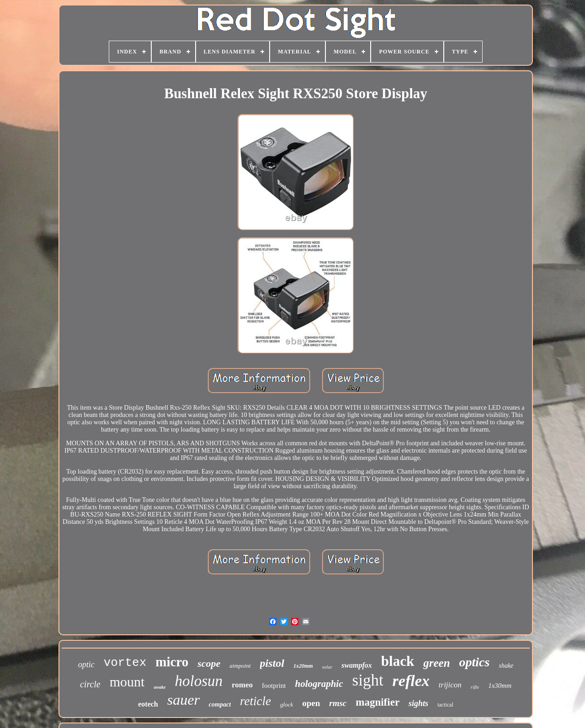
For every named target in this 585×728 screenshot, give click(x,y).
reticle (255, 701)
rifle (475, 687)
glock (287, 704)
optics (475, 662)
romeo (242, 685)
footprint (274, 686)
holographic (319, 684)
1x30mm (500, 686)
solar (327, 667)
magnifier (378, 702)
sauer (183, 700)
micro (172, 662)
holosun (199, 681)
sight (368, 680)
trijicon (450, 685)
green (436, 663)
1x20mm (303, 666)
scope (209, 663)
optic (86, 665)
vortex (125, 663)
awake (160, 687)
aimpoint (240, 666)
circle (90, 684)
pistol (272, 663)
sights (418, 703)
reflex (411, 681)
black (398, 661)
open (311, 703)
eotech (148, 704)
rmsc (338, 703)
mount (127, 682)
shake (506, 666)
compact (220, 704)
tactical (445, 705)
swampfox (357, 665)
